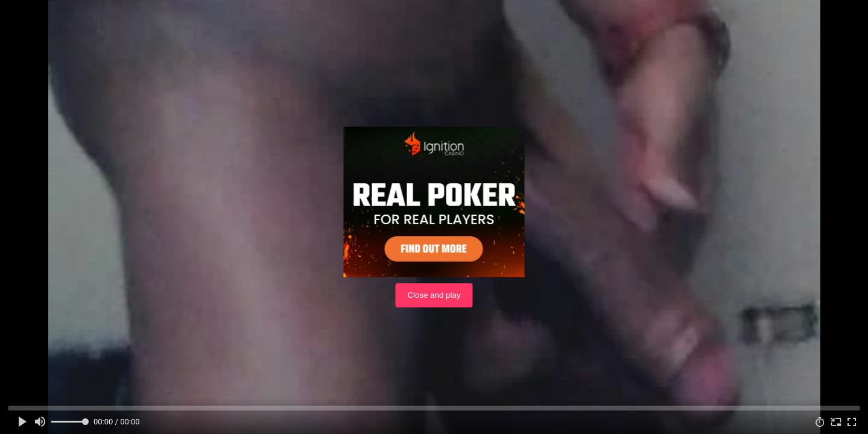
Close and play (434, 295)
